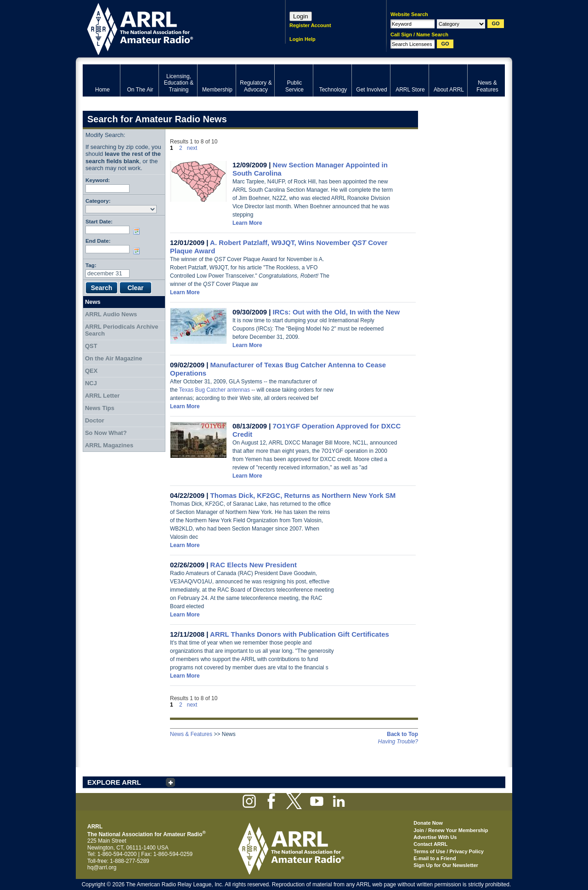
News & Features (191, 734)
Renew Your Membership (458, 830)
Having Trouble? (398, 742)
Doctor (95, 420)
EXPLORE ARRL (114, 782)
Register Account (310, 25)
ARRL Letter (102, 396)
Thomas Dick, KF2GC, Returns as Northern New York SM (303, 495)
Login (301, 16)
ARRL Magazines (109, 445)
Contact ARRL (430, 844)
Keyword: (98, 180)
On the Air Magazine (113, 358)
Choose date (138, 231)
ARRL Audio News (111, 314)
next (192, 148)
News (93, 302)
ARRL (172, 28)
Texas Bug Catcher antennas (215, 390)
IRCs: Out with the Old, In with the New (336, 312)
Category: (98, 201)
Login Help (302, 39)
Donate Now (428, 823)
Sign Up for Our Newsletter (446, 865)
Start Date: (99, 221)
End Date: (98, 241)
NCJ (91, 383)
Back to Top (402, 734)
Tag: (91, 265)
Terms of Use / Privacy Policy (449, 851)
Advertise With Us (435, 837)
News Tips (100, 408)
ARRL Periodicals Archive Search (122, 330)
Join (419, 830)
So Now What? (106, 433)
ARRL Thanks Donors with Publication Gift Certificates (300, 634)
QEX (91, 371)
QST (91, 346)
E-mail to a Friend (435, 858)
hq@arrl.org (102, 867)
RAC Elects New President (254, 565)
